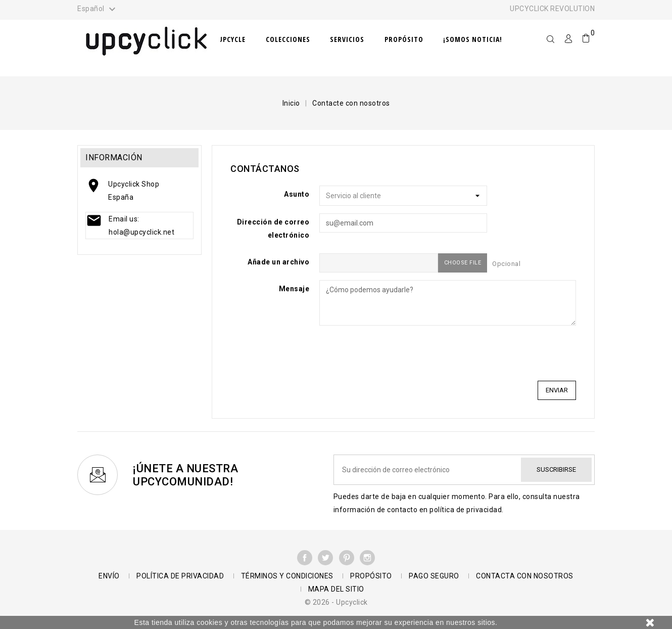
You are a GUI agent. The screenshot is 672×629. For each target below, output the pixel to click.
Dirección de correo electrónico (273, 229)
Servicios (347, 39)
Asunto (297, 194)
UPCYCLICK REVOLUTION (552, 9)
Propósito (404, 39)
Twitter (325, 558)
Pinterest (347, 558)
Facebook (305, 558)
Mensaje (294, 289)
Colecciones (288, 39)
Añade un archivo (278, 262)
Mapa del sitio (336, 589)
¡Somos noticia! (473, 39)
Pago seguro (434, 576)
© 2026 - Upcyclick (336, 602)
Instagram (367, 558)
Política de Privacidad (180, 576)
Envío (109, 576)
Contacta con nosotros (525, 576)
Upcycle (232, 39)
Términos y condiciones (287, 576)
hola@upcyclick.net (141, 232)
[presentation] (499, 353)
